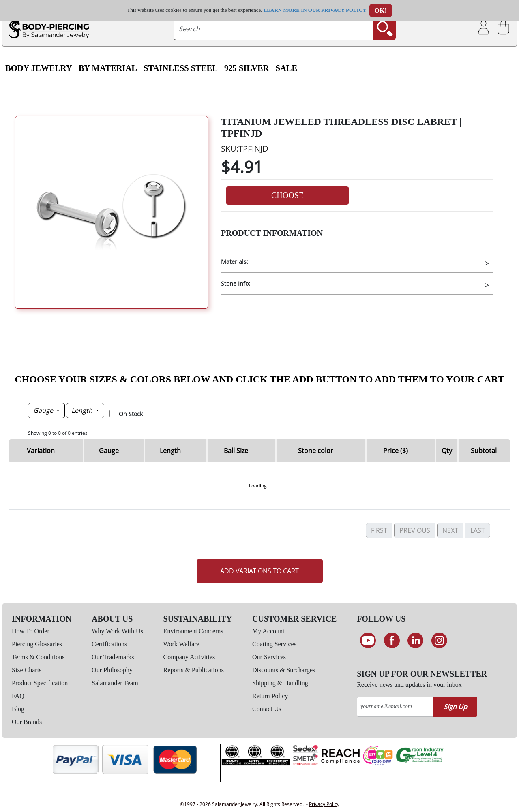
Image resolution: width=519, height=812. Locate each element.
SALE (287, 68)
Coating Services (274, 644)
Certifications (109, 644)
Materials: (235, 262)
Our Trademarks (113, 657)
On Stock (131, 414)
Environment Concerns (193, 631)
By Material (108, 68)
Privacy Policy (324, 804)
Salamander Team (115, 683)
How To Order (31, 631)
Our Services (269, 657)
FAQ (18, 696)
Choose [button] (287, 195)
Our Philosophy (112, 670)
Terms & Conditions (38, 657)
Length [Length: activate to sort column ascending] (170, 451)
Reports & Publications (194, 670)
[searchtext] (273, 29)
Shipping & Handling (280, 683)
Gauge (44, 410)
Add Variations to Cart (259, 571)
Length (83, 410)
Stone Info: (236, 283)
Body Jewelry (39, 68)
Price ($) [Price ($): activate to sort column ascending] (396, 451)
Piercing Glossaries (37, 644)
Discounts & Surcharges (284, 670)
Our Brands (27, 722)
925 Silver (247, 68)
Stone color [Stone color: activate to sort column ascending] (316, 451)
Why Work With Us (117, 631)
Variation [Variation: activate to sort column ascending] (41, 451)
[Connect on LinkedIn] (415, 641)
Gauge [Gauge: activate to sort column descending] (109, 451)
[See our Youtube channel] (368, 641)
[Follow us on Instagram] (439, 641)
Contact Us (267, 709)
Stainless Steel (181, 68)
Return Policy (270, 696)
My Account (268, 631)
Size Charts (27, 670)
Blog (18, 709)
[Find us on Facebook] (392, 641)
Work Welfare (181, 644)
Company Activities (189, 657)
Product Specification (40, 683)
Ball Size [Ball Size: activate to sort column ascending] (236, 451)
